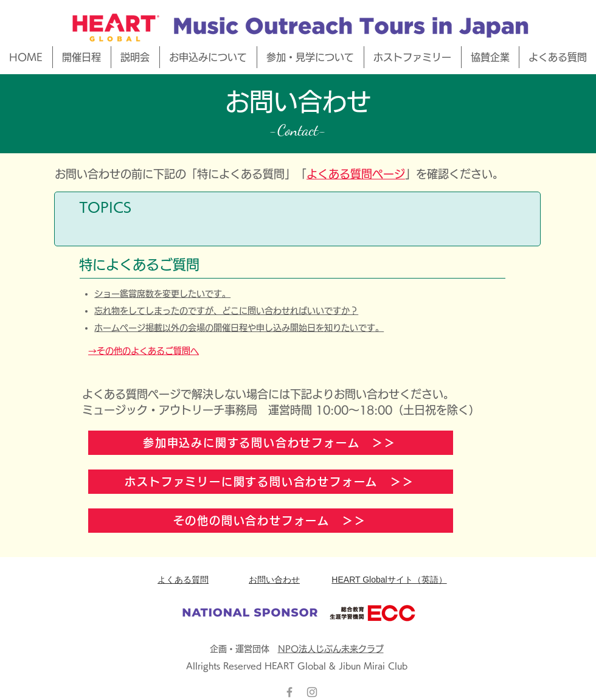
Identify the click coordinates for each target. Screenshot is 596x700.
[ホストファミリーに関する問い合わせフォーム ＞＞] (271, 482)
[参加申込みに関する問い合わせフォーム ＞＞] (271, 443)
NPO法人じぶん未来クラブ (331, 649)
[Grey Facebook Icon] (289, 692)
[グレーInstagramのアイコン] (312, 692)
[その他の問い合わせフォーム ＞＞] (271, 521)
